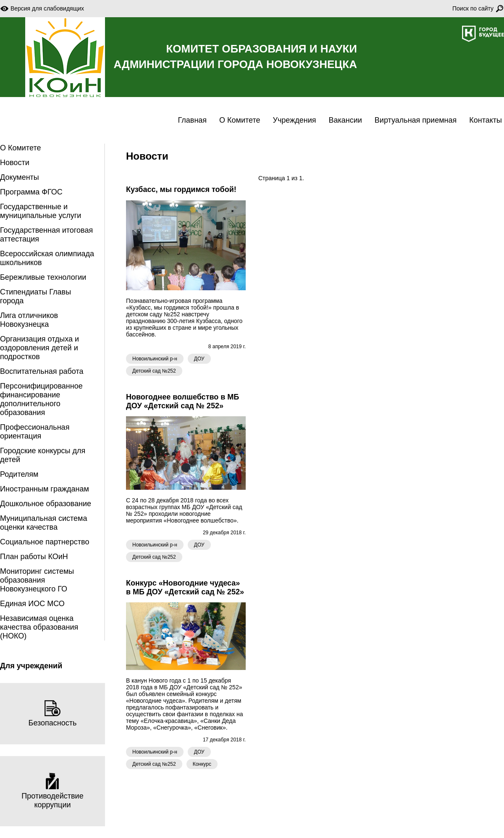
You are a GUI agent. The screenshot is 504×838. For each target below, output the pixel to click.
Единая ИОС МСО (32, 604)
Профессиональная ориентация (35, 432)
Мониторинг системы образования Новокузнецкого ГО (37, 580)
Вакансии (345, 120)
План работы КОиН (34, 557)
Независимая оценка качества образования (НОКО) (39, 627)
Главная (193, 120)
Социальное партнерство (45, 542)
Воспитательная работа (42, 371)
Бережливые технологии (43, 277)
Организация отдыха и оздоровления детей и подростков (39, 348)
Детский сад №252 (154, 371)
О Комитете (240, 120)
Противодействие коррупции (52, 791)
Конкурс (202, 764)
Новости (15, 163)
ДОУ (199, 359)
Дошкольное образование (46, 504)
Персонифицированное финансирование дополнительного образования (41, 399)
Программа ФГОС (31, 192)
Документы (20, 177)
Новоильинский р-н (155, 359)
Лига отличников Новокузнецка (29, 320)
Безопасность (53, 713)
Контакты (486, 120)
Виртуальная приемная (416, 120)
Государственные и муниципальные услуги (41, 211)
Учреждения (295, 120)
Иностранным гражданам (45, 489)
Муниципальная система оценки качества (43, 523)
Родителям (19, 474)
